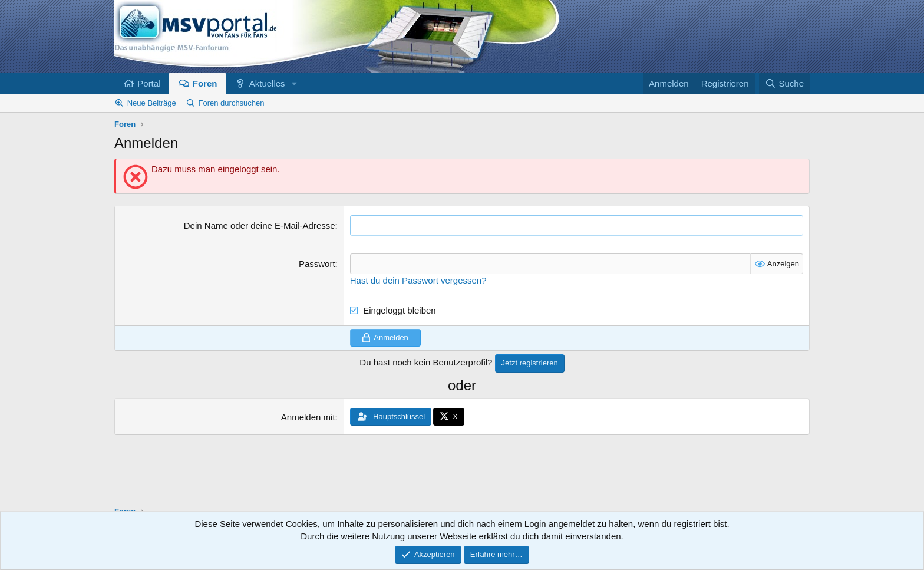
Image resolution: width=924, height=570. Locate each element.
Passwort (317, 264)
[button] (294, 83)
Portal (149, 83)
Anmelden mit (308, 417)
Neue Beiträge (152, 103)
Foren (205, 83)
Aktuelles (267, 83)
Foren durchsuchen (232, 103)
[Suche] (784, 83)
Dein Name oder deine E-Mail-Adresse (260, 225)
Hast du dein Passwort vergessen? (418, 280)
